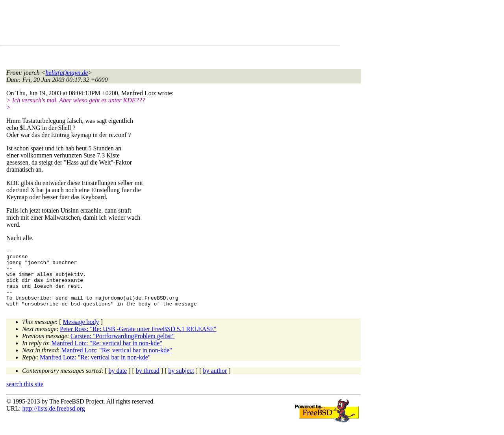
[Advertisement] (150, 24)
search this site (25, 396)
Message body (81, 334)
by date (118, 382)
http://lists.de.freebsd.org (53, 420)
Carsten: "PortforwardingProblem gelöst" (123, 348)
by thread (148, 382)
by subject (181, 382)
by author (215, 382)
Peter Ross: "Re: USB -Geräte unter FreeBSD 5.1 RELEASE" (138, 341)
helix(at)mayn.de (67, 73)
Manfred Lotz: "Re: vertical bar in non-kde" (107, 355)
